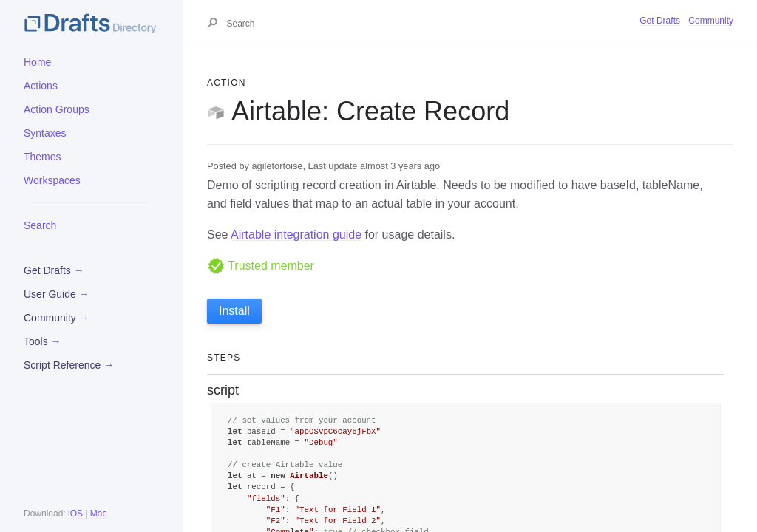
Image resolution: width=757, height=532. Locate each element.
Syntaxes (45, 133)
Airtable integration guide (296, 235)
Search (40, 225)
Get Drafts (660, 21)
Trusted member (261, 266)
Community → (57, 318)
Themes (43, 157)
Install (234, 311)
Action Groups (57, 109)
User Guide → (57, 294)
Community (711, 21)
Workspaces (52, 180)
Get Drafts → (54, 270)
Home (37, 62)
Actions (41, 86)
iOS (75, 514)
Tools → (43, 341)
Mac (99, 514)
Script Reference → (69, 365)
